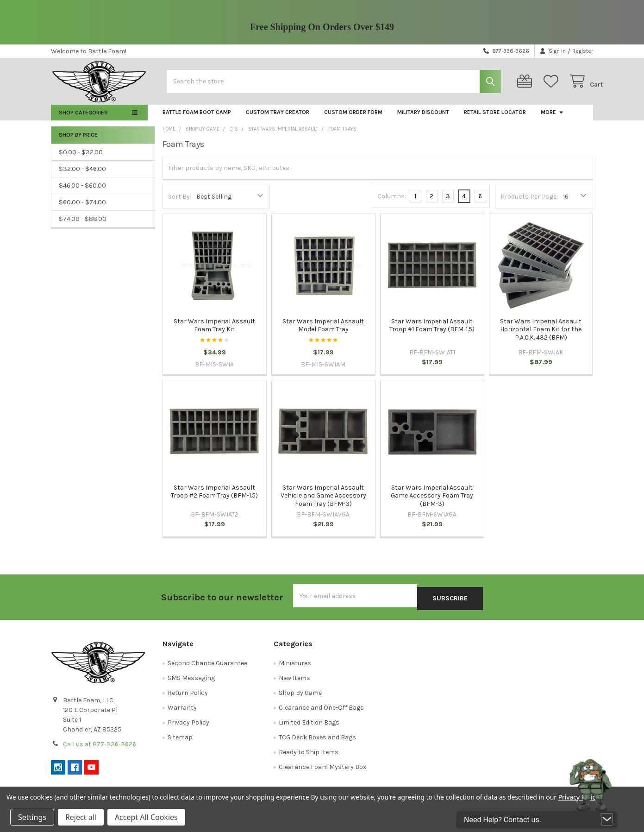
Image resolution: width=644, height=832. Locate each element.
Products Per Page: (529, 204)
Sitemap (180, 742)
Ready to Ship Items (309, 757)
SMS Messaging (191, 683)
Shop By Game (300, 697)
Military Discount (423, 120)
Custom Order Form (353, 120)
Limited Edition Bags (309, 727)
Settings (32, 817)
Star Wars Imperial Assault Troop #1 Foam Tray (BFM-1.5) (432, 333)
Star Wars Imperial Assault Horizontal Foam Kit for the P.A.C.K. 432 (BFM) (541, 337)
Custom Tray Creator (278, 120)
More (552, 120)
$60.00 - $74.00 (82, 210)
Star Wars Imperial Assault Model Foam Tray (323, 333)
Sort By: (180, 204)
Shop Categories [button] (83, 120)
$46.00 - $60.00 (82, 193)
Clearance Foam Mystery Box (322, 772)
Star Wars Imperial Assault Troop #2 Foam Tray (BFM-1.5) (214, 499)
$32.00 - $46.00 (82, 176)
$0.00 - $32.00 (81, 160)
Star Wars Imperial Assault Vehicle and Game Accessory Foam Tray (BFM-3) (323, 503)
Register (583, 51)
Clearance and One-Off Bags (321, 712)
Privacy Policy (188, 727)
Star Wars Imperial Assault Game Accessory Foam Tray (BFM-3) (432, 503)
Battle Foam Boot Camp (197, 120)
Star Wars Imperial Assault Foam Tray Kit (214, 333)
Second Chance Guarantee (207, 668)
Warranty (182, 712)
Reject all (81, 817)
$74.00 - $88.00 (83, 226)
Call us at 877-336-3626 (100, 749)
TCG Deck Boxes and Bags (317, 742)
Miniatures (295, 668)
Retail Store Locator (495, 120)
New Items (294, 683)
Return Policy (188, 697)
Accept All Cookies (146, 817)
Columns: (392, 204)
